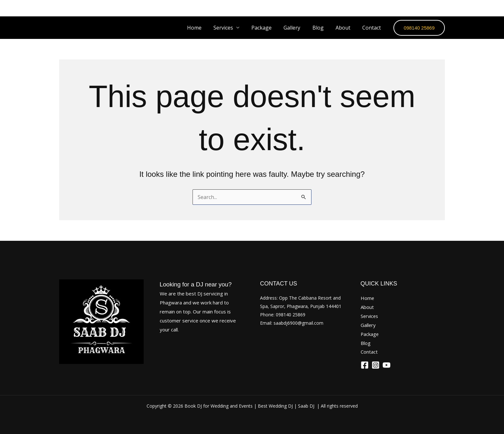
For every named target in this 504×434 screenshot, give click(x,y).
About (346, 28)
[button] (419, 28)
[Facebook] (405, 8)
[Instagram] (423, 8)
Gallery (298, 28)
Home (205, 28)
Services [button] (233, 28)
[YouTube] (440, 8)
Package (269, 28)
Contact (373, 28)
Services (370, 316)
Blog (322, 28)
